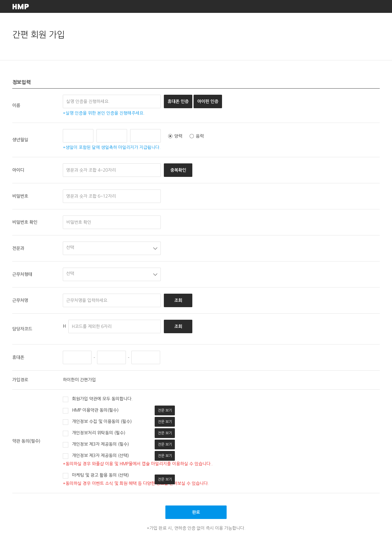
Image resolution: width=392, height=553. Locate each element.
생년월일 (20, 140)
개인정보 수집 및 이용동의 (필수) (97, 422)
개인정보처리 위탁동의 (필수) (94, 433)
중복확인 (178, 170)
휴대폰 (18, 357)
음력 (197, 136)
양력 (175, 136)
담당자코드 (22, 329)
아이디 (18, 170)
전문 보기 (165, 410)
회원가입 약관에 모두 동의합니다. (98, 399)
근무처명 (20, 300)
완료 (196, 512)
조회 (178, 300)
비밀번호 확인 (25, 222)
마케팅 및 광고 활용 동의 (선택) (96, 476)
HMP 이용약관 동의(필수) (91, 411)
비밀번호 (20, 196)
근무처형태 (22, 274)
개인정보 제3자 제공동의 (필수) (96, 445)
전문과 (18, 248)
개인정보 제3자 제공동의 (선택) (96, 456)
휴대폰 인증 (178, 101)
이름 (16, 105)
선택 (70, 247)
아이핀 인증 (208, 101)
